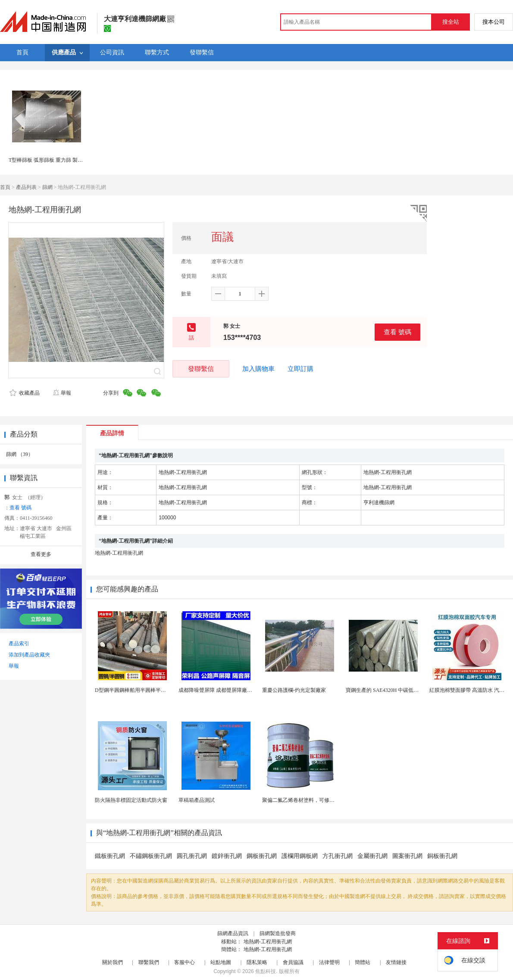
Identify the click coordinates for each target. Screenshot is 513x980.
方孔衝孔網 (338, 856)
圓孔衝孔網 (192, 856)
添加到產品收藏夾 (29, 655)
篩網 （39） (20, 454)
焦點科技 (266, 971)
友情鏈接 (396, 962)
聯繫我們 (149, 962)
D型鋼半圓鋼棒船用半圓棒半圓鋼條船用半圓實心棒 (154, 690)
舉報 (62, 393)
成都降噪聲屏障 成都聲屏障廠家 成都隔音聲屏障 (234, 690)
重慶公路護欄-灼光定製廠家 (294, 690)
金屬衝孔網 (372, 856)
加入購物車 (258, 369)
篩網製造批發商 (278, 933)
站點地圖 (221, 962)
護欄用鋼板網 (300, 856)
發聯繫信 (201, 369)
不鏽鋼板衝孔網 (151, 856)
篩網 (47, 187)
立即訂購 (300, 369)
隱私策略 (257, 962)
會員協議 (293, 962)
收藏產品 (25, 393)
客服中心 (185, 962)
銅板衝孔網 (442, 856)
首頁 (5, 187)
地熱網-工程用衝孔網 (268, 942)
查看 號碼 (397, 332)
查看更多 (41, 554)
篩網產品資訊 (233, 933)
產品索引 (19, 644)
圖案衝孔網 (407, 856)
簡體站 (363, 962)
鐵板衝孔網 (110, 856)
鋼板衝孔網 (262, 856)
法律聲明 (329, 962)
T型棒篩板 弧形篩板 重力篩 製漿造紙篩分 (56, 160)
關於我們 (113, 962)
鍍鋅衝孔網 (227, 856)
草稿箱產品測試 (197, 800)
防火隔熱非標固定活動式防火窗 (131, 800)
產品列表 (26, 187)
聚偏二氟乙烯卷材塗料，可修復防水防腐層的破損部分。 (327, 800)
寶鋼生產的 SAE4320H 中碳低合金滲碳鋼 (393, 690)
